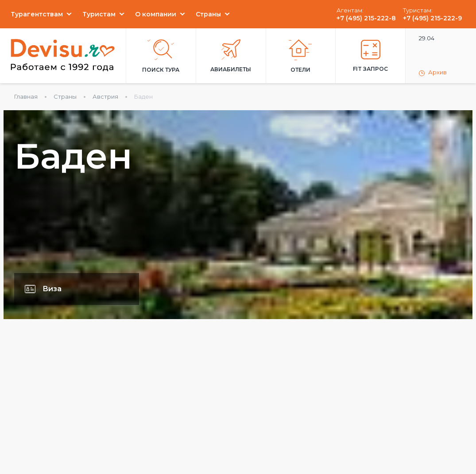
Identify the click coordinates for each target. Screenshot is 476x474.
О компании (156, 14)
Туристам (99, 14)
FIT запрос (370, 56)
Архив (433, 73)
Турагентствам (37, 14)
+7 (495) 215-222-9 (432, 18)
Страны (208, 14)
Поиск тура (161, 56)
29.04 (427, 38)
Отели (300, 56)
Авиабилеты (231, 56)
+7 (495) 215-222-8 (366, 18)
